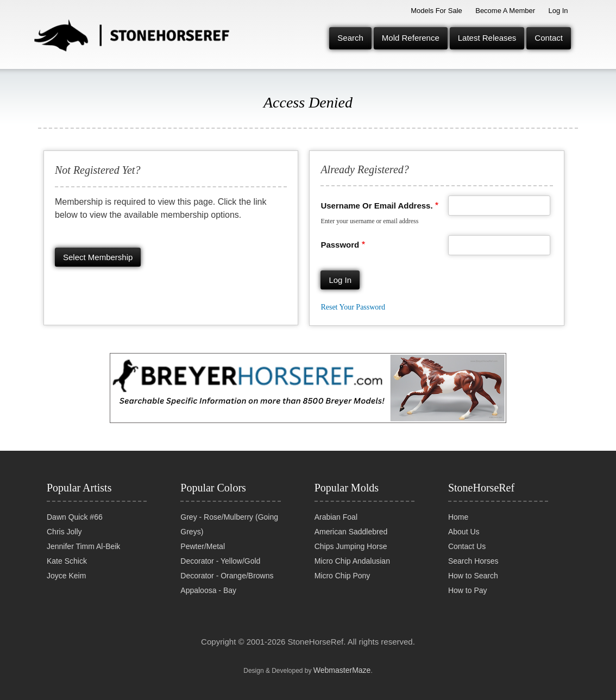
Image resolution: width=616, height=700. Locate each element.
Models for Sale (436, 11)
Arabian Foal (336, 517)
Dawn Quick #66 (75, 517)
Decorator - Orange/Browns (227, 576)
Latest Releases (487, 38)
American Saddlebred (351, 532)
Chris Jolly (64, 532)
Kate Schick (67, 561)
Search (350, 38)
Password (340, 245)
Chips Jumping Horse (351, 546)
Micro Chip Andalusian (352, 561)
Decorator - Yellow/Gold (220, 561)
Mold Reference (411, 38)
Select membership (98, 257)
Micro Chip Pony (342, 576)
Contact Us (467, 546)
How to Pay (468, 590)
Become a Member (505, 11)
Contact (549, 38)
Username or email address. (376, 206)
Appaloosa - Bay (208, 590)
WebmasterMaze (342, 670)
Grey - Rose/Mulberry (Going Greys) (229, 524)
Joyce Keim (66, 576)
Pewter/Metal (203, 546)
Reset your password (353, 307)
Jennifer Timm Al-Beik (83, 546)
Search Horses (473, 561)
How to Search (473, 576)
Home (458, 517)
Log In (558, 11)
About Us (464, 532)
